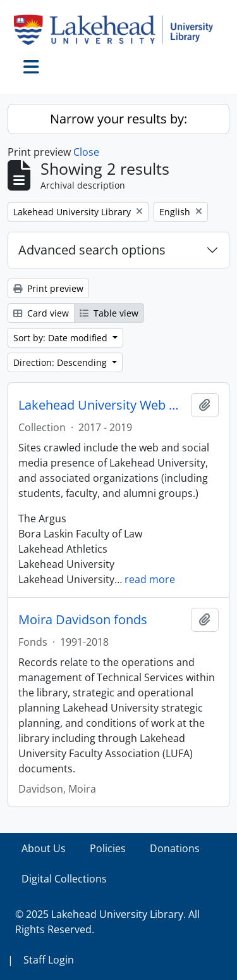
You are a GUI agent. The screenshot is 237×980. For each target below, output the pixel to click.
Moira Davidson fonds (83, 620)
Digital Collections (64, 879)
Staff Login (49, 960)
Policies (108, 848)
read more (150, 579)
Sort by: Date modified (62, 338)
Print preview (48, 288)
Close (86, 152)
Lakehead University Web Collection (102, 405)
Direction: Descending (61, 362)
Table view (109, 313)
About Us (44, 848)
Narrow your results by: (118, 119)
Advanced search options (92, 250)
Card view (41, 313)
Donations (175, 848)
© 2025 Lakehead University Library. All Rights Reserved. (107, 922)
